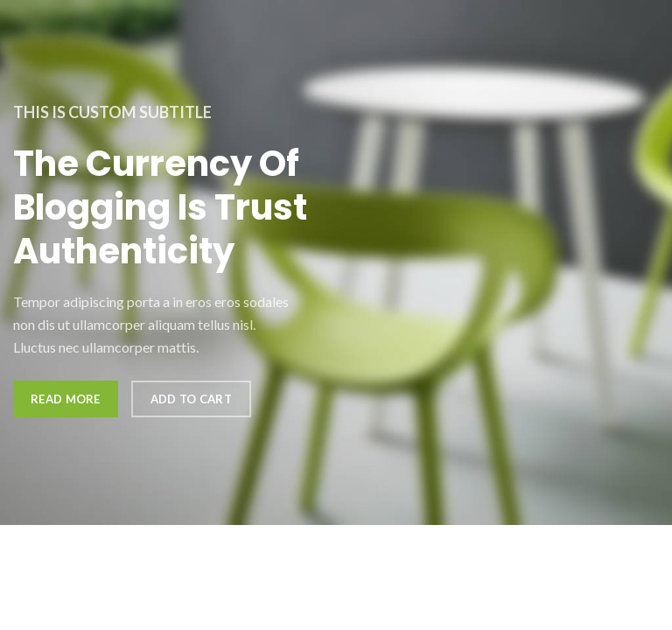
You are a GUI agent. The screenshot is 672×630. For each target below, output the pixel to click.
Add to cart (191, 399)
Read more (66, 399)
